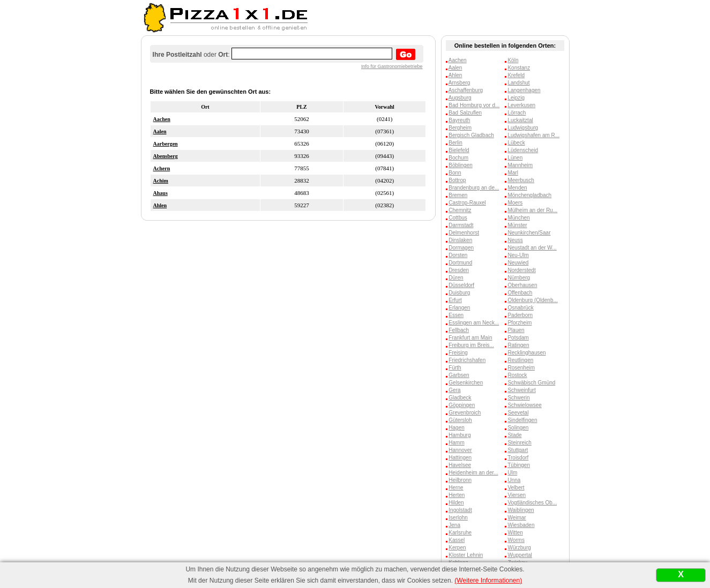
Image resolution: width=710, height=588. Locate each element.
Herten (457, 495)
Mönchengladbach (529, 195)
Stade (514, 435)
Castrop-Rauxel (467, 203)
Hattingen (460, 458)
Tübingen (519, 465)
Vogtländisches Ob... (532, 503)
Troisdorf (518, 458)
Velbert (516, 488)
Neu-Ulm (518, 255)
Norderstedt (521, 270)
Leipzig (516, 98)
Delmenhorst (464, 233)
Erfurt (455, 300)
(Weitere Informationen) (488, 581)
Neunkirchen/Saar (529, 233)
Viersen (517, 495)
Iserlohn (458, 518)
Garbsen (459, 375)
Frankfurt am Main (470, 338)
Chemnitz (460, 210)
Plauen (516, 330)
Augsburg (460, 98)
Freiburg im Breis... (471, 345)
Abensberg (166, 156)
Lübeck (516, 143)
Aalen (160, 131)
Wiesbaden (521, 525)
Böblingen (460, 165)
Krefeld (516, 75)
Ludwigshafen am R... (533, 135)
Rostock (517, 375)
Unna (514, 480)
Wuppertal (520, 555)
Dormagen (461, 248)
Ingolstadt (460, 510)
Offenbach (520, 293)
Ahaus (160, 193)
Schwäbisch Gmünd (531, 383)
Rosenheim (521, 368)
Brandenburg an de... (474, 188)
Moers (515, 203)
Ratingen (518, 345)
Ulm (512, 473)
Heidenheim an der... (473, 473)
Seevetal (518, 413)
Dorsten (458, 255)
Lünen (515, 158)
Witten (515, 533)
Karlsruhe (460, 533)
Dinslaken (460, 240)
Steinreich (519, 443)
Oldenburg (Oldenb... (532, 300)
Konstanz (519, 68)
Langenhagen (524, 90)
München (518, 218)
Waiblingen (521, 510)
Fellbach (459, 330)
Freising (458, 353)
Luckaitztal (520, 120)
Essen (456, 315)
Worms (516, 540)
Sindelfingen (522, 420)
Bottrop (457, 180)
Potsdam (518, 338)
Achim (161, 181)
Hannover (460, 450)
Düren (456, 278)
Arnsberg (459, 83)
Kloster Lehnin (466, 555)
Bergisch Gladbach (471, 135)
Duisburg (459, 293)
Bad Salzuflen (465, 113)
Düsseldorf (461, 285)
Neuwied (518, 263)
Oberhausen (522, 285)
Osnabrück (520, 308)
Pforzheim (520, 323)
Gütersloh (460, 420)
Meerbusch (521, 180)
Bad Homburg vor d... (474, 105)
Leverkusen (521, 105)
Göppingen (462, 405)
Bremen (458, 195)
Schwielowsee (524, 405)
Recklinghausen (526, 353)
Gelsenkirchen (466, 383)
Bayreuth (459, 120)
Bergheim (460, 128)
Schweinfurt (521, 390)
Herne (456, 488)
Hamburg (459, 435)
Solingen (518, 428)
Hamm (456, 443)
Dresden (459, 270)
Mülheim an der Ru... (532, 210)
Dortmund (460, 263)
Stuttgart (518, 450)
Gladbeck (460, 398)
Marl (513, 173)
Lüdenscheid (523, 150)
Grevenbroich (465, 413)
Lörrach (517, 113)
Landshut (518, 83)
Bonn (455, 173)
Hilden (456, 503)
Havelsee (460, 465)
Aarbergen (166, 144)
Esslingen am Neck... (474, 323)
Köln (513, 60)
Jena (454, 525)
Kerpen (457, 548)
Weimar (517, 518)
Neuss (515, 240)
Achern (162, 168)
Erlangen (459, 308)
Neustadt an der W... (532, 248)
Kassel (457, 540)
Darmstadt (461, 225)
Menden (517, 188)
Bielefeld (459, 150)
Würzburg (519, 548)
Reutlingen (520, 360)
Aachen (162, 119)
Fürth (455, 368)
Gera (454, 390)
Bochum (458, 158)
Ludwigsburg (523, 128)
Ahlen (160, 205)
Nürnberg (519, 278)
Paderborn (520, 315)
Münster (517, 225)
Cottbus (458, 218)
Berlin (455, 143)
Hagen (456, 428)
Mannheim (520, 165)
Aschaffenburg (466, 90)
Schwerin (518, 398)
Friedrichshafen (467, 360)
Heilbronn (460, 480)
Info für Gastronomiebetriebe (392, 66)
